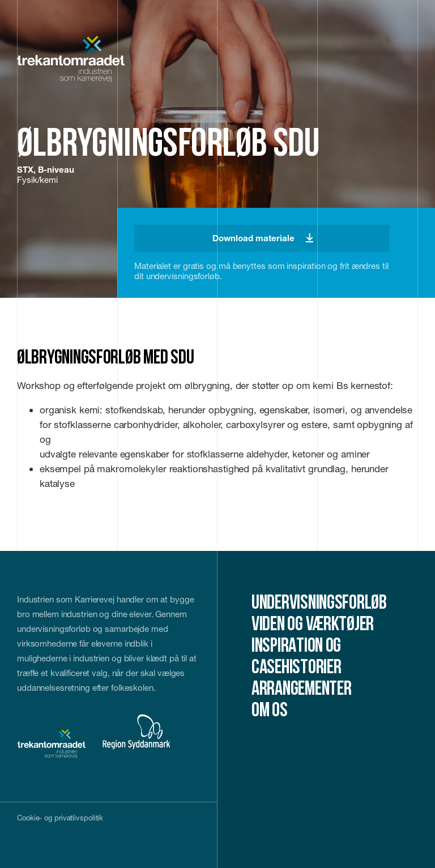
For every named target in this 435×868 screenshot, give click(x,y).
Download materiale (263, 238)
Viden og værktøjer (313, 625)
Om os (270, 711)
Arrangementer (302, 690)
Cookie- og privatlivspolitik (60, 818)
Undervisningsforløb (319, 604)
